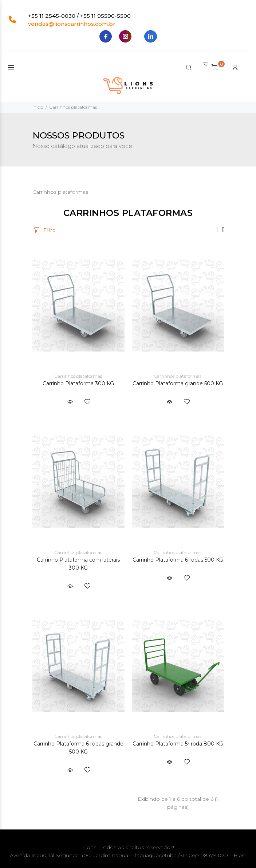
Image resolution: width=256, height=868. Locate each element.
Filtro (49, 230)
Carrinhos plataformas (73, 107)
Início (38, 107)
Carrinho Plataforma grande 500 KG (178, 383)
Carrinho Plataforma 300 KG (78, 383)
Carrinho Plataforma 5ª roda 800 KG (178, 744)
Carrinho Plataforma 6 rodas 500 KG (178, 560)
